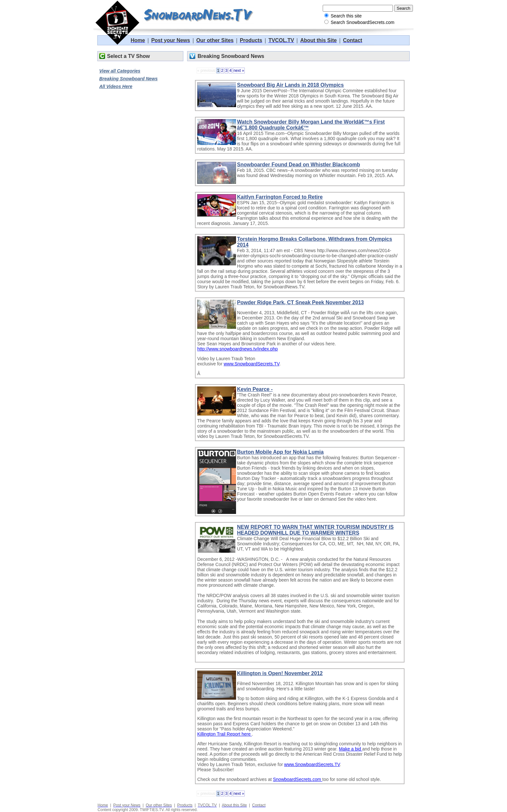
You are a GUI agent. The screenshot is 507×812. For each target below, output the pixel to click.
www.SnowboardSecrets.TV (252, 364)
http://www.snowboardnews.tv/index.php (237, 349)
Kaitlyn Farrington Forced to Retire (280, 197)
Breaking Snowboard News (128, 79)
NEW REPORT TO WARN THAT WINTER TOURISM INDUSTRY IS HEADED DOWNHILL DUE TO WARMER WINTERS (315, 530)
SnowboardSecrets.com (298, 779)
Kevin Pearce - (255, 389)
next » (239, 71)
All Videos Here (116, 86)
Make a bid (351, 749)
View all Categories (120, 71)
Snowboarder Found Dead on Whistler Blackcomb (298, 165)
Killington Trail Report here (225, 734)
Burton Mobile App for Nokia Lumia (280, 452)
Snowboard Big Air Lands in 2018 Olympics (290, 85)
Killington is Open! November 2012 (280, 673)
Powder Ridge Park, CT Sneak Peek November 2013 (300, 302)
